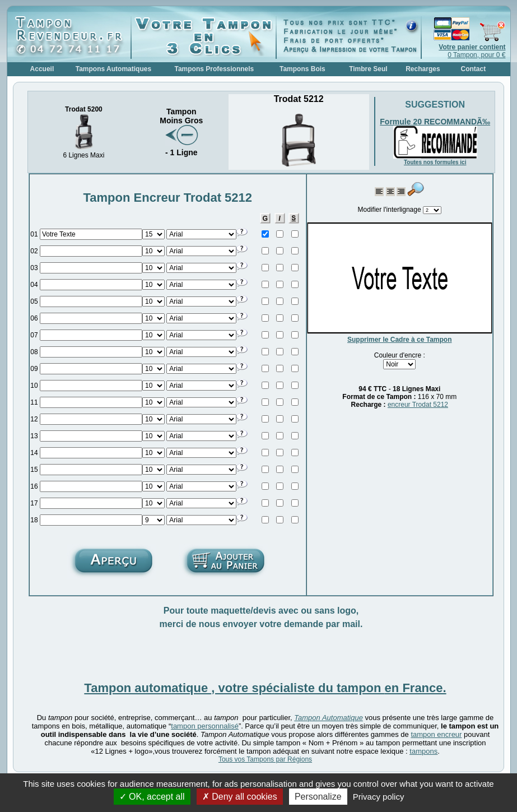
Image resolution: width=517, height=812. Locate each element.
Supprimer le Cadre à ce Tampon (400, 340)
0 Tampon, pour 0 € (472, 51)
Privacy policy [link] (379, 797)
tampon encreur (436, 734)
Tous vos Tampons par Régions (265, 759)
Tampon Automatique (329, 718)
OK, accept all (152, 797)
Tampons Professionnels (214, 69)
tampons (423, 751)
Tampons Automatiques (113, 69)
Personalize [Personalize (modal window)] (318, 797)
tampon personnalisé (205, 726)
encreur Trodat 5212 (418, 405)
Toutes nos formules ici (435, 162)
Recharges (423, 69)
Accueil (42, 69)
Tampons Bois (302, 69)
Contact (474, 69)
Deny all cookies (240, 797)
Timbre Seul (368, 69)
